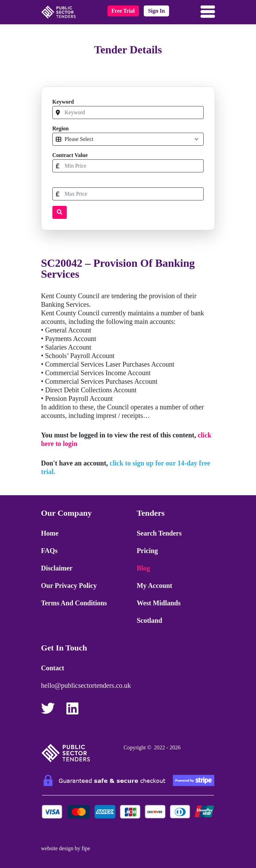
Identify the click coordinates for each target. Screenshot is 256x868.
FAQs (49, 551)
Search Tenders (159, 533)
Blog (143, 568)
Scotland (149, 620)
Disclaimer (57, 568)
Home (50, 533)
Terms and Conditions (74, 603)
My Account (154, 586)
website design (57, 848)
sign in (156, 11)
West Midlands (158, 603)
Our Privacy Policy (69, 586)
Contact (53, 668)
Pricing (147, 551)
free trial (123, 11)
